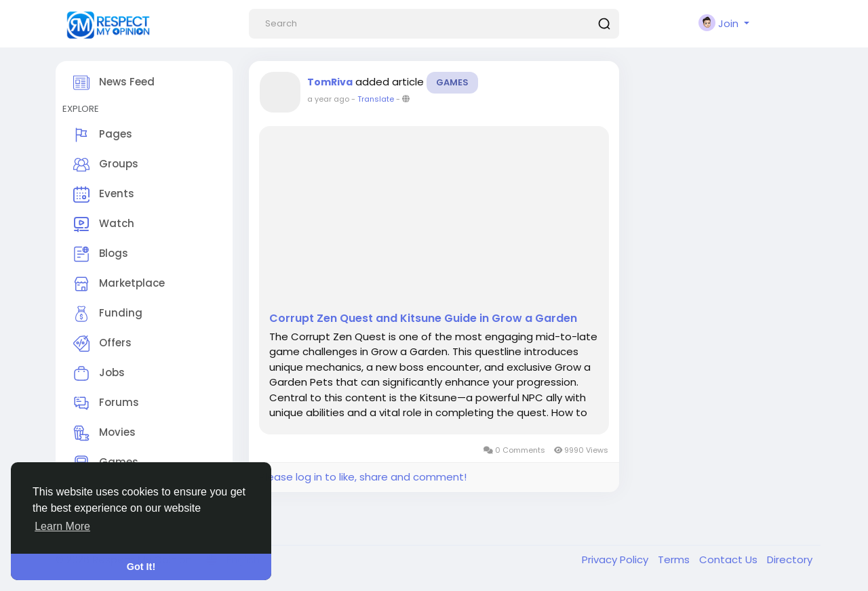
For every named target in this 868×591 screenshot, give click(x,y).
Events (104, 195)
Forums (106, 403)
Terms (675, 559)
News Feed (114, 83)
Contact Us (730, 559)
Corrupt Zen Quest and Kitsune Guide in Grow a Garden (423, 319)
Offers (102, 344)
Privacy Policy (616, 559)
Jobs (99, 373)
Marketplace (119, 284)
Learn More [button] (62, 526)
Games (452, 82)
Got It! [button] (141, 567)
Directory (790, 559)
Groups (106, 165)
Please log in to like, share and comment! (363, 477)
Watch (104, 224)
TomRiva (330, 82)
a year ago (328, 99)
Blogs (101, 254)
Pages (103, 135)
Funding (108, 314)
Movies (104, 433)
